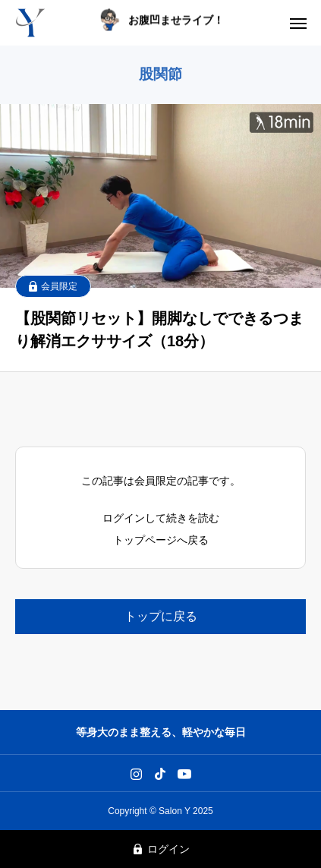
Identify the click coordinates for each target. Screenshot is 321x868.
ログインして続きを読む (161, 518)
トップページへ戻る (161, 540)
